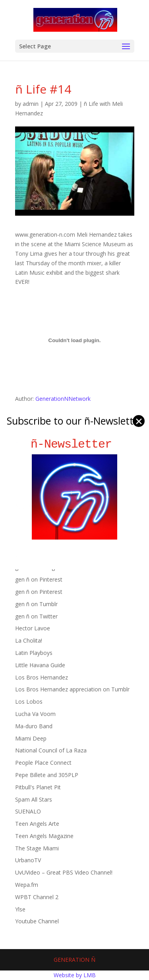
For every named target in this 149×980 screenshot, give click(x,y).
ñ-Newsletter (74, 444)
